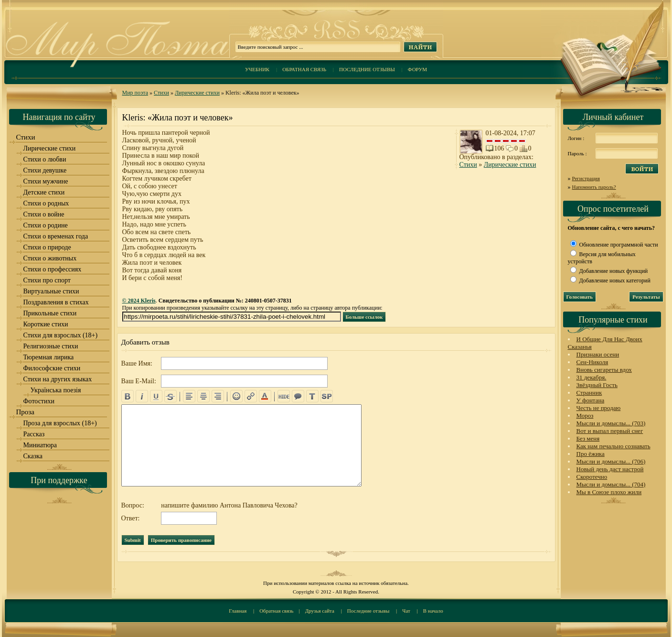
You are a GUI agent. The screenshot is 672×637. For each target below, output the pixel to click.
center (203, 396)
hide (284, 396)
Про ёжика (591, 454)
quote (298, 396)
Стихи (161, 93)
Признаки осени (598, 354)
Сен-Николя (592, 362)
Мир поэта (135, 93)
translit (312, 396)
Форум (417, 69)
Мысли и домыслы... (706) (611, 461)
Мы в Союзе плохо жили (609, 492)
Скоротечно (592, 477)
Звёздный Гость (597, 385)
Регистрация (586, 178)
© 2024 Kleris (139, 301)
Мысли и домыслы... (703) (611, 423)
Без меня (588, 438)
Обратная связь (304, 69)
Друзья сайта (320, 611)
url (251, 396)
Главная (238, 611)
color (265, 396)
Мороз (585, 416)
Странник (589, 393)
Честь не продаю (599, 408)
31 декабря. (592, 377)
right (218, 396)
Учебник (257, 69)
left (189, 396)
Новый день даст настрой (610, 469)
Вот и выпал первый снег (610, 431)
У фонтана (591, 400)
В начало (433, 611)
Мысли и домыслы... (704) (611, 484)
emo (236, 396)
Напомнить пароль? (594, 187)
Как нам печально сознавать (613, 446)
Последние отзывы (367, 69)
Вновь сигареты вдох (604, 370)
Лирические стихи (197, 93)
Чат (406, 611)
